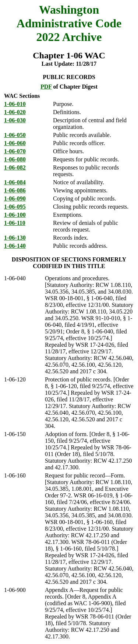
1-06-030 (15, 120)
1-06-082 (15, 167)
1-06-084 (15, 182)
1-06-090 (15, 198)
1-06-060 (15, 143)
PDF (46, 87)
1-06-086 (15, 190)
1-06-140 (15, 246)
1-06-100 (15, 215)
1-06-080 (15, 159)
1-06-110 (15, 223)
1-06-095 (15, 207)
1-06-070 (15, 151)
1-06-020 (15, 112)
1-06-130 (15, 238)
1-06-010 (15, 104)
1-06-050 (15, 135)
